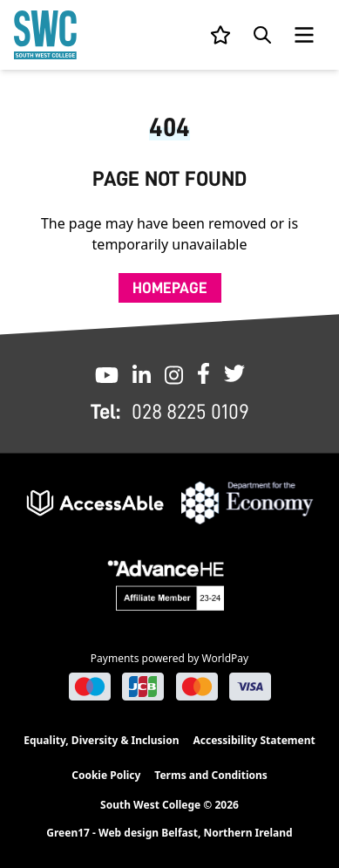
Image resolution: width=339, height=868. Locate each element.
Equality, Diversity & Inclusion (101, 740)
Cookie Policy (106, 775)
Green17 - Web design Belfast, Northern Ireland (169, 833)
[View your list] (220, 35)
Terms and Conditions (210, 775)
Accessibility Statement (254, 740)
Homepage (170, 288)
